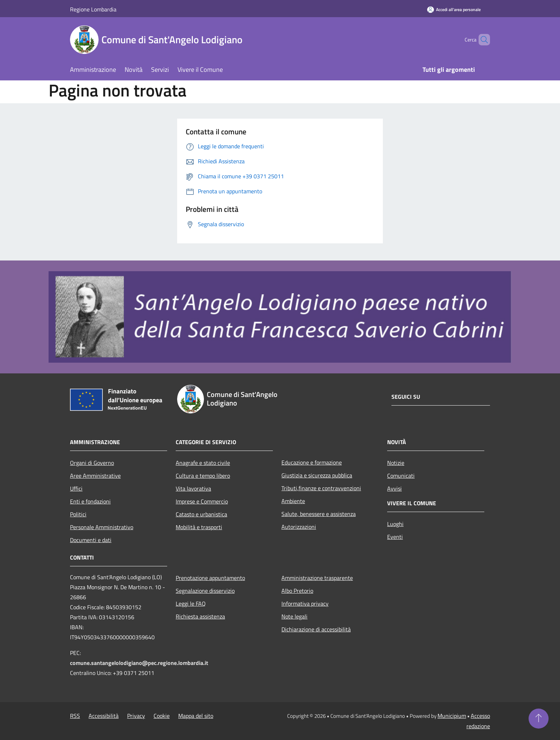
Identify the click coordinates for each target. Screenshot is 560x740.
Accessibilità (104, 716)
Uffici (76, 488)
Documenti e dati (91, 540)
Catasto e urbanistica (201, 514)
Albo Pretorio (297, 591)
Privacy (136, 716)
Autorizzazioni (299, 527)
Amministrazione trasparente (317, 578)
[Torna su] (539, 719)
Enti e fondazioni (90, 501)
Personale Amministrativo (102, 527)
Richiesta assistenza (200, 616)
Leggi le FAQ (191, 604)
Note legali (294, 616)
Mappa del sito (196, 716)
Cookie (162, 716)
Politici (78, 514)
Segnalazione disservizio (205, 591)
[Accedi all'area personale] (454, 9)
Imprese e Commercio (202, 501)
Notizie (396, 463)
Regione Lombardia (93, 9)
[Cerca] (481, 40)
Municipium (452, 716)
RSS (75, 716)
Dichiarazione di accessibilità (316, 629)
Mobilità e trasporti (199, 527)
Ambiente (293, 501)
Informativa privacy (305, 604)
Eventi (395, 537)
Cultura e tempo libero (203, 476)
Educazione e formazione (312, 462)
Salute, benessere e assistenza (319, 514)
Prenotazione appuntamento (210, 578)
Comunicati (401, 476)
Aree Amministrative (95, 476)
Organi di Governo (92, 463)
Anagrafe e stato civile (203, 463)
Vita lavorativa (193, 488)
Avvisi (394, 488)
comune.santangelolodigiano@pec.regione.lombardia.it (139, 663)
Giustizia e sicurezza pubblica (317, 475)
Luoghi (395, 524)
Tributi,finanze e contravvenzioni (321, 488)
